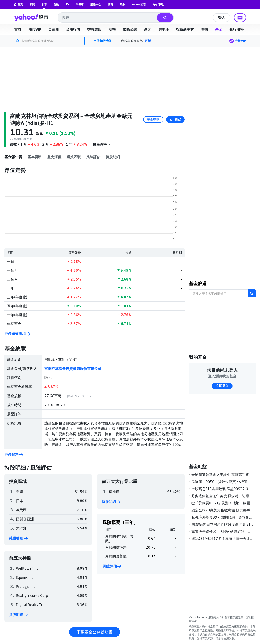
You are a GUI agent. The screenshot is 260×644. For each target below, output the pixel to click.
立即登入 (222, 386)
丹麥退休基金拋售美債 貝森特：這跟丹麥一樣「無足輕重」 (222, 496)
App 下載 (158, 4)
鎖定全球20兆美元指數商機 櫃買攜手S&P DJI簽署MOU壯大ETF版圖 (222, 510)
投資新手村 (185, 29)
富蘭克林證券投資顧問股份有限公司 (73, 369)
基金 (219, 29)
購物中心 (96, 4)
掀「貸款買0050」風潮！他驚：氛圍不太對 (222, 503)
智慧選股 (94, 29)
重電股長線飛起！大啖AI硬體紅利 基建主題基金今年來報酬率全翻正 (222, 531)
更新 (148, 41)
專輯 (204, 29)
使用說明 (229, 638)
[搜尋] (165, 18)
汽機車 (80, 4)
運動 (56, 4)
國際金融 (130, 29)
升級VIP (240, 41)
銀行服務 (236, 29)
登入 (222, 18)
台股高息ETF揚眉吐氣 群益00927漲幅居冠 (222, 489)
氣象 (122, 4)
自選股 (54, 29)
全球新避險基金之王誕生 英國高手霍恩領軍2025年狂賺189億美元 (222, 475)
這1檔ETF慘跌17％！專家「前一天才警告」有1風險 (222, 539)
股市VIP (35, 29)
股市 (44, 4)
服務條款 (214, 617)
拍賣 (110, 4)
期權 (112, 29)
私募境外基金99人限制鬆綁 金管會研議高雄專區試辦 (222, 517)
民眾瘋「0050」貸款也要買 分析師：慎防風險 (222, 482)
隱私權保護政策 (234, 617)
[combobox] (108, 18)
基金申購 (153, 119)
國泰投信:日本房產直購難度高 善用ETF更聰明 (222, 524)
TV (67, 4)
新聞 (32, 4)
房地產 (164, 29)
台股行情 (73, 29)
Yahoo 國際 (139, 4)
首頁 (18, 4)
